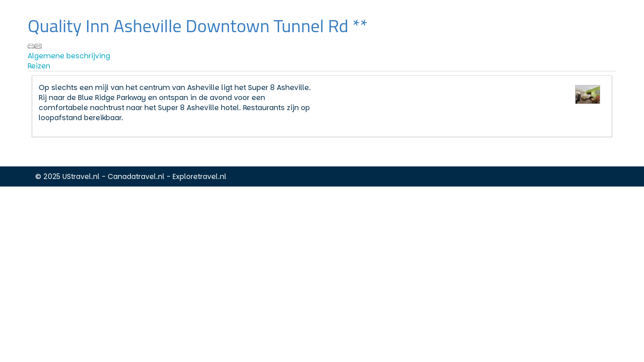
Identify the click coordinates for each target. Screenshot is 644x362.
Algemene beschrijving (69, 56)
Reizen (39, 66)
